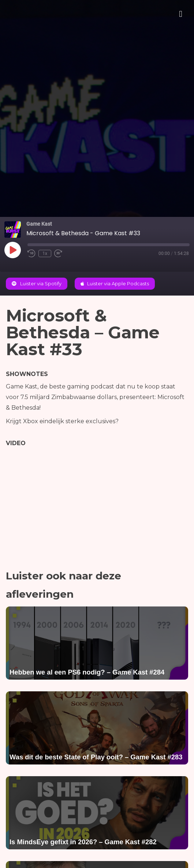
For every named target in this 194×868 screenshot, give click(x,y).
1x (45, 253)
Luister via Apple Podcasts (115, 284)
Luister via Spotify (37, 284)
